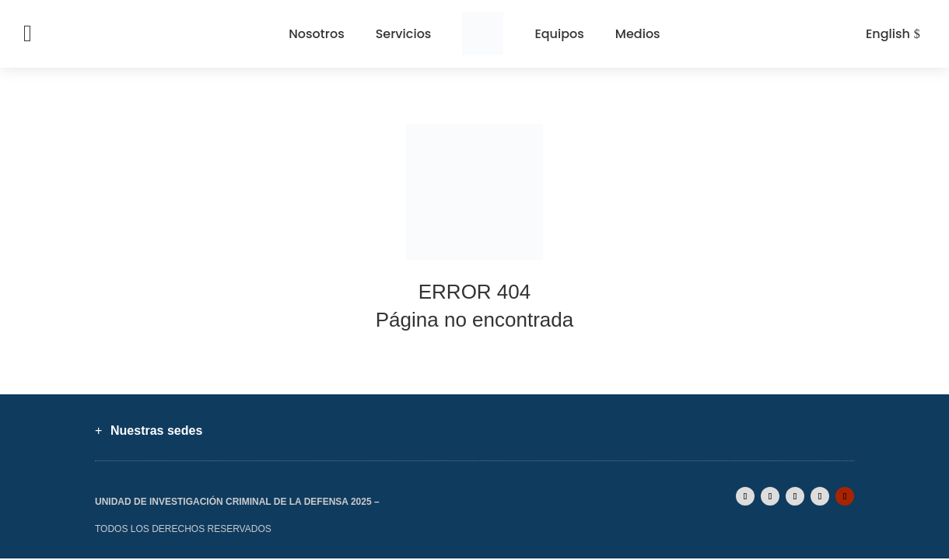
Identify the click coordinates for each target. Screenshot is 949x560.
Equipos (559, 34)
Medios (638, 34)
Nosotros (316, 34)
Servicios (404, 34)
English (888, 34)
